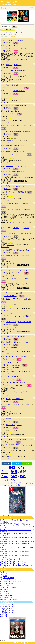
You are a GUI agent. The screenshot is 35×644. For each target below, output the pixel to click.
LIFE (17, 126)
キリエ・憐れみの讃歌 (11, 599)
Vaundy (8, 228)
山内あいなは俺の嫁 (7, 515)
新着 (10, 8)
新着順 (13, 37)
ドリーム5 (9, 356)
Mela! (17, 209)
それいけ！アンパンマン (12, 273)
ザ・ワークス (8, 379)
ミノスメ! (31, 7)
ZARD (5, 576)
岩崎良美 (9, 256)
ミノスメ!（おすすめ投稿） (13, 485)
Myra (16, 204)
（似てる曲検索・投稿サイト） (11, 4)
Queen (8, 377)
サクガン (7, 148)
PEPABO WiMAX (9, 32)
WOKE (26, 126)
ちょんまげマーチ (20, 362)
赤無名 (9, 60)
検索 (14, 27)
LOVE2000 (15, 299)
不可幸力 (16, 228)
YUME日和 (19, 293)
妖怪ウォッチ (8, 359)
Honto (6, 592)
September (24, 382)
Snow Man (9, 166)
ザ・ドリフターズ (12, 46)
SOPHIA (9, 91)
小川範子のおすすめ (7, 604)
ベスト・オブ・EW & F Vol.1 (14, 385)
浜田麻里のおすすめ (7, 606)
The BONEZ (10, 125)
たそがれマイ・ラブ (9, 580)
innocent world (20, 71)
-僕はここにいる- (19, 91)
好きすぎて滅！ (8, 584)
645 (14, 472)
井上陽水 (9, 405)
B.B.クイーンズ (11, 322)
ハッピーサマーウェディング (12, 582)
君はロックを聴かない (10, 588)
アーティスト (17, 8)
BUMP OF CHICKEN (13, 445)
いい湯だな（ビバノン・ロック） (14, 48)
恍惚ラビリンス (19, 146)
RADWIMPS (10, 439)
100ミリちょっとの (26, 234)
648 (14, 476)
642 (12, 467)
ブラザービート (20, 166)
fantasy (18, 111)
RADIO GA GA (17, 377)
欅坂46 (8, 186)
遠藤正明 (9, 146)
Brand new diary (19, 152)
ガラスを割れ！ (18, 186)
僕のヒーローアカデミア (12, 88)
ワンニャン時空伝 (10, 296)
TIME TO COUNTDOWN (11, 279)
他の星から (18, 65)
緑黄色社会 (10, 209)
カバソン (24, 7)
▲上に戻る (4, 616)
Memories (27, 131)
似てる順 (4, 37)
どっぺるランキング (21, 483)
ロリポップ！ (25, 643)
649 (23, 476)
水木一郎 (9, 362)
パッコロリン (10, 40)
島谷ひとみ (10, 293)
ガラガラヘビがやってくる (11, 316)
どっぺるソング (9, 2)
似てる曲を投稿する (8, 30)
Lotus (11, 192)
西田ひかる (10, 336)
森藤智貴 (10, 141)
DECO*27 (9, 419)
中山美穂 (9, 250)
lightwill (15, 643)
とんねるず (10, 313)
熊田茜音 (9, 152)
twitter (17, 464)
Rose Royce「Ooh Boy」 (8, 559)
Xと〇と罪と (8, 442)
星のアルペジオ (27, 445)
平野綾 (8, 270)
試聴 (16, 43)
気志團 (8, 172)
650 (5, 480)
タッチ (16, 256)
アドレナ (6, 586)
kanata (19, 425)
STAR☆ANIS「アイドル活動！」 (11, 524)
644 (5, 472)
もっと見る (4, 614)
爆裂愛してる (8, 597)
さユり (8, 85)
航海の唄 (15, 85)
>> (13, 480)
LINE (27, 464)
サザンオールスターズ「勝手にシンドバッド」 (16, 547)
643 (21, 467)
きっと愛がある (20, 336)
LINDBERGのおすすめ (8, 608)
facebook (6, 464)
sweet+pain (6, 574)
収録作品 (7, 43)
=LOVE (6, 590)
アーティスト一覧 (7, 483)
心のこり (7, 593)
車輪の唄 (10, 456)
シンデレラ (18, 419)
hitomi (8, 299)
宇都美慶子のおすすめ (7, 610)
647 (5, 476)
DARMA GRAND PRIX (23, 439)
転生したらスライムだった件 (14, 154)
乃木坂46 (9, 65)
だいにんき (20, 40)
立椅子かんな (10, 425)
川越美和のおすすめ (7, 612)
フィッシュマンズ (12, 234)
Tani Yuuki (9, 204)
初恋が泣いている (21, 105)
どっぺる (3, 8)
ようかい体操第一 (21, 356)
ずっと (5, 572)
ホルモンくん (11, 223)
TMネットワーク (11, 276)
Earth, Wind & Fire (12, 382)
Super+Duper (8, 595)
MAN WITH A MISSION (14, 131)
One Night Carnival (19, 172)
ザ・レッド (11, 245)
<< (4, 467)
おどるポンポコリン (25, 322)
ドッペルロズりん (13, 392)
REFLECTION (9, 114)
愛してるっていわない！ (22, 342)
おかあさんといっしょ (11, 365)
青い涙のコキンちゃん (20, 270)
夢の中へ (17, 405)
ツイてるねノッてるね (21, 250)
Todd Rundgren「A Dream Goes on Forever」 (15, 526)
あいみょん (10, 105)
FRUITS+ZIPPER (9, 578)
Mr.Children (10, 71)
